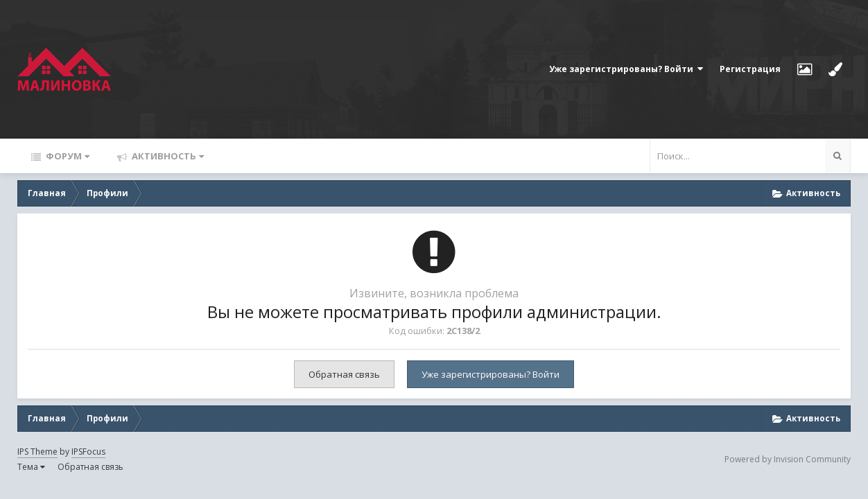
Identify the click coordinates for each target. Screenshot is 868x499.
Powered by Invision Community (788, 459)
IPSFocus (88, 452)
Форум (67, 156)
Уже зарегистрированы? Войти (626, 69)
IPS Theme (37, 452)
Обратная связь (344, 374)
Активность (167, 156)
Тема (31, 467)
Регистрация (750, 69)
